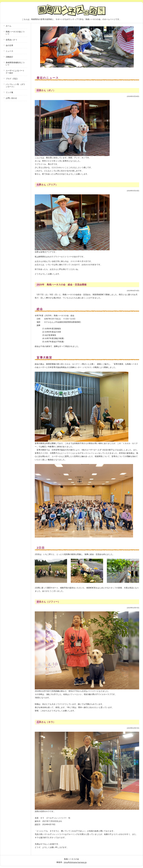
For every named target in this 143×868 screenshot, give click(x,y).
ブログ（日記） (12, 79)
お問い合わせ (11, 98)
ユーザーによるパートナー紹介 (15, 72)
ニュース (9, 51)
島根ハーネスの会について (15, 33)
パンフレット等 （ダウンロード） (15, 85)
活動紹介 (9, 57)
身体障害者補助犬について (15, 64)
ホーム (9, 26)
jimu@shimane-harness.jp (75, 862)
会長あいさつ (11, 40)
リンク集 (9, 92)
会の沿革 (9, 45)
